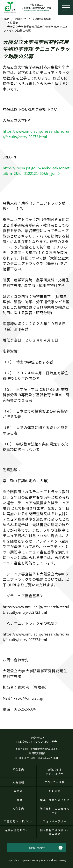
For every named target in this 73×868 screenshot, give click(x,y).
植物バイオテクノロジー (55, 771)
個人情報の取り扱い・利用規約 (55, 832)
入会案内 (18, 809)
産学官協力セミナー (18, 830)
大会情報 (18, 782)
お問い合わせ (37, 848)
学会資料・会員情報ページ (55, 810)
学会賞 (18, 800)
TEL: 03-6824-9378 (25, 758)
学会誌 (18, 791)
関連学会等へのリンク (55, 800)
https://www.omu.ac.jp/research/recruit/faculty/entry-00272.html (36, 134)
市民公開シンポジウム (18, 821)
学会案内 (18, 769)
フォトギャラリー (55, 821)
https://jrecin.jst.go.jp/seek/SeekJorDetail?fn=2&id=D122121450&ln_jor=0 (36, 171)
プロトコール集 (55, 782)
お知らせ (55, 791)
